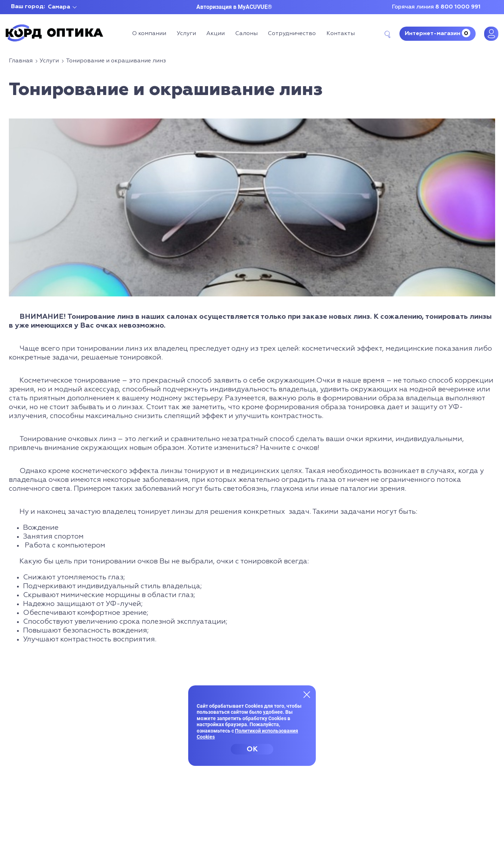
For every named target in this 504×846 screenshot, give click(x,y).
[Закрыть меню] (307, 694)
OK (252, 749)
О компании (149, 34)
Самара (59, 7)
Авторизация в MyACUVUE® (234, 7)
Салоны (247, 34)
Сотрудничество (292, 34)
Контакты (341, 34)
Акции (215, 34)
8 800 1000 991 (458, 7)
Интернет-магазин (438, 33)
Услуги (186, 34)
